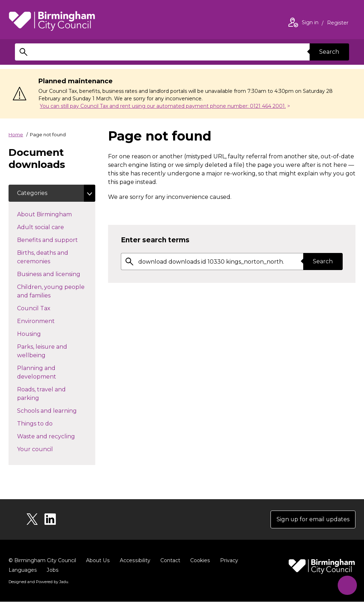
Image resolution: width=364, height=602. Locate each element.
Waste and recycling (56, 436)
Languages (23, 570)
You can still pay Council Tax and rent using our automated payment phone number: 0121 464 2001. (163, 106)
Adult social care (53, 227)
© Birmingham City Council (42, 560)
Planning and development (49, 372)
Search (329, 52)
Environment (49, 321)
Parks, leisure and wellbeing (44, 351)
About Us (98, 560)
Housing (42, 333)
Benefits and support (56, 239)
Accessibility (134, 560)
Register (338, 23)
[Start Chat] (347, 585)
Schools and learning (56, 410)
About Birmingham (56, 214)
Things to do (47, 423)
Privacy (227, 560)
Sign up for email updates (313, 519)
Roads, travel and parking (41, 394)
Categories (32, 193)
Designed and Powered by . (39, 582)
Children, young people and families (51, 291)
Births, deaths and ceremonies (46, 257)
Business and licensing (56, 274)
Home (16, 134)
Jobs (52, 570)
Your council (48, 449)
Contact (169, 560)
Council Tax (46, 308)
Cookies (199, 560)
